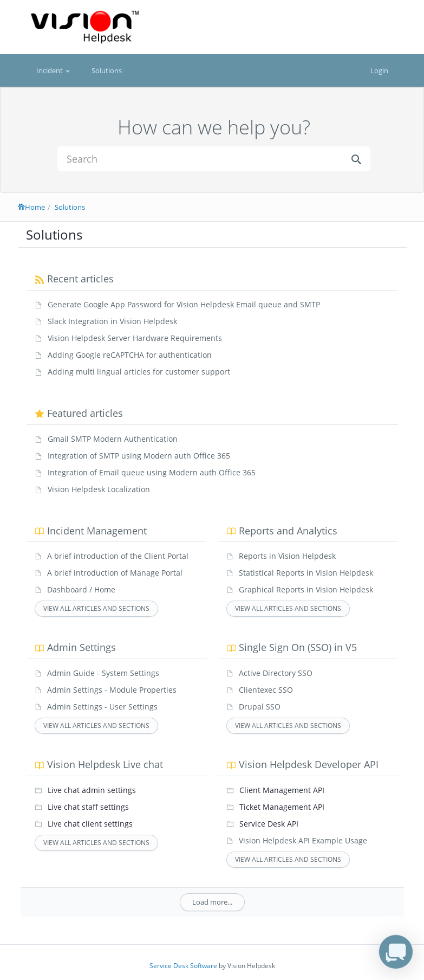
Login (379, 70)
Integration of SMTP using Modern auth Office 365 (139, 456)
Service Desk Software (183, 966)
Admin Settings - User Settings (102, 707)
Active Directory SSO (276, 673)
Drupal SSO (260, 707)
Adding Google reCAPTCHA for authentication (130, 355)
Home (31, 207)
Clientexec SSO (266, 690)
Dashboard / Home (81, 589)
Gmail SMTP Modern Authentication (113, 439)
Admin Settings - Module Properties (112, 690)
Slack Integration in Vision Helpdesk (112, 321)
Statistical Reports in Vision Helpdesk (306, 573)
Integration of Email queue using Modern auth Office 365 (152, 472)
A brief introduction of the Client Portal (118, 556)
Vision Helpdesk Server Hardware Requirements (135, 338)
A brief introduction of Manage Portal (115, 573)
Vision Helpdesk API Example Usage (303, 840)
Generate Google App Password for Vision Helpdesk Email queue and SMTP (184, 304)
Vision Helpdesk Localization (99, 489)
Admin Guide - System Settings (103, 673)
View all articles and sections (96, 608)
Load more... (212, 902)
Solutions (107, 70)
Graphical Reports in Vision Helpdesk (306, 589)
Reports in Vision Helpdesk (287, 556)
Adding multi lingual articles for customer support (139, 372)
